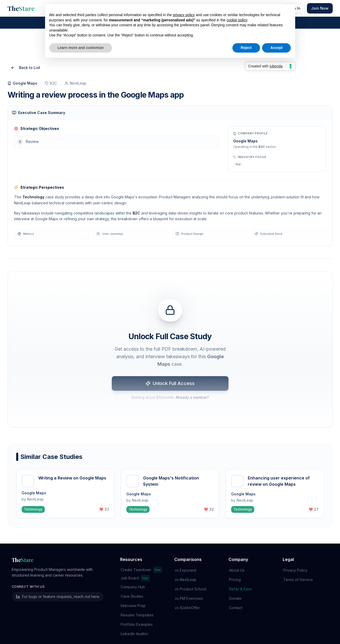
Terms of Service (298, 550)
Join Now (320, 8)
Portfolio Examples (136, 595)
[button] (65, 465)
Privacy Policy (295, 541)
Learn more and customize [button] (81, 48)
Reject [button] (246, 48)
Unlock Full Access (170, 355)
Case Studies (131, 567)
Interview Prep (133, 576)
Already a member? (192, 369)
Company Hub (132, 558)
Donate (235, 569)
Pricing (234, 550)
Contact (235, 579)
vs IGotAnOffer (187, 579)
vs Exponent (185, 541)
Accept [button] (277, 48)
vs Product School (190, 560)
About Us (236, 541)
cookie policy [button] (237, 20)
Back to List (25, 38)
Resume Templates (137, 586)
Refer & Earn (240, 560)
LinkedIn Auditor (134, 605)
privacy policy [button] (184, 15)
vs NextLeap (185, 550)
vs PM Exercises (188, 569)
